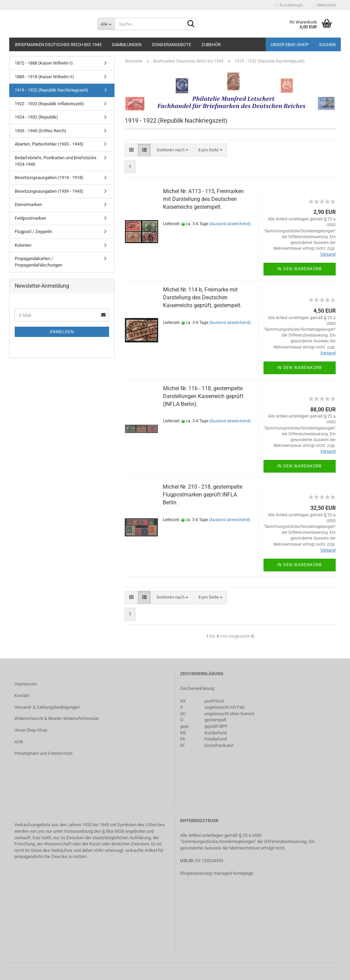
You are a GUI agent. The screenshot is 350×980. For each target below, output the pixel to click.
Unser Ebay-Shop (290, 45)
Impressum (25, 684)
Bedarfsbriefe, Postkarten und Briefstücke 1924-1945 (56, 161)
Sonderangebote (171, 45)
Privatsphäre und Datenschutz (43, 753)
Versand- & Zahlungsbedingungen (47, 707)
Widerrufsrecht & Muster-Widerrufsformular (57, 718)
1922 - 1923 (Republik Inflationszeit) (49, 104)
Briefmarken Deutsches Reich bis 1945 (58, 45)
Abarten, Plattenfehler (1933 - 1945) (49, 144)
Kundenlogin (290, 5)
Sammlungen (127, 45)
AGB (19, 742)
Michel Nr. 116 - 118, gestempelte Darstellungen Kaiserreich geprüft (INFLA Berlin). (203, 396)
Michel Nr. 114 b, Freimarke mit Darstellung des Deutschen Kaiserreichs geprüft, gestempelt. (202, 297)
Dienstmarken (28, 205)
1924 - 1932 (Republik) (36, 117)
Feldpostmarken (30, 218)
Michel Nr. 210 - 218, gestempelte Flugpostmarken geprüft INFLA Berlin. (203, 495)
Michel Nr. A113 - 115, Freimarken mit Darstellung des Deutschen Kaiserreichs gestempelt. (203, 199)
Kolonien (23, 245)
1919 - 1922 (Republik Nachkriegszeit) (51, 90)
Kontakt (22, 696)
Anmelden (62, 332)
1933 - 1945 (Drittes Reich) (41, 131)
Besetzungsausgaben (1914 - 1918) (49, 178)
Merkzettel (325, 5)
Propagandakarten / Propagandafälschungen (38, 262)
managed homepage (233, 873)
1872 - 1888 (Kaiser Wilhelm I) (44, 63)
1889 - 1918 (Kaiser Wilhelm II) (44, 77)
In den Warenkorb (299, 269)
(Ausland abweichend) (230, 224)
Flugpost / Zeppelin (33, 232)
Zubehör (211, 45)
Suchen (327, 45)
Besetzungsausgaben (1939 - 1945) (49, 191)
